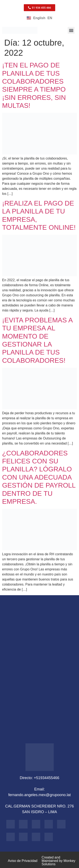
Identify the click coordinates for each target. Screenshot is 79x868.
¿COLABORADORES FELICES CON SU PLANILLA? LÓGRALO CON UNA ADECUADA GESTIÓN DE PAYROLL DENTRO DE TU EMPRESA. (39, 477)
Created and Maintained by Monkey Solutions (59, 861)
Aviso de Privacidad (23, 861)
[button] (71, 30)
